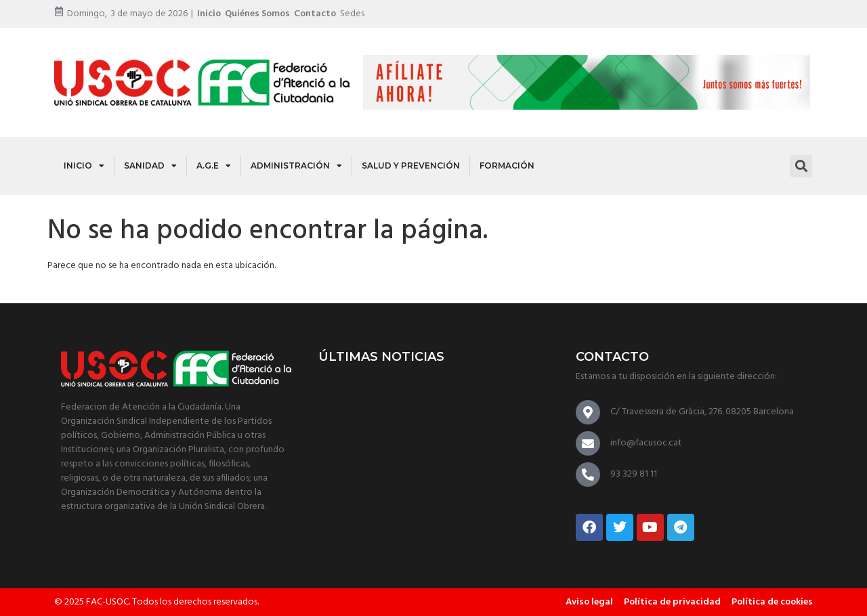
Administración (296, 166)
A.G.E (214, 166)
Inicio (209, 14)
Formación (507, 166)
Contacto (315, 14)
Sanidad (150, 166)
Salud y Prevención (411, 166)
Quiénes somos (257, 14)
